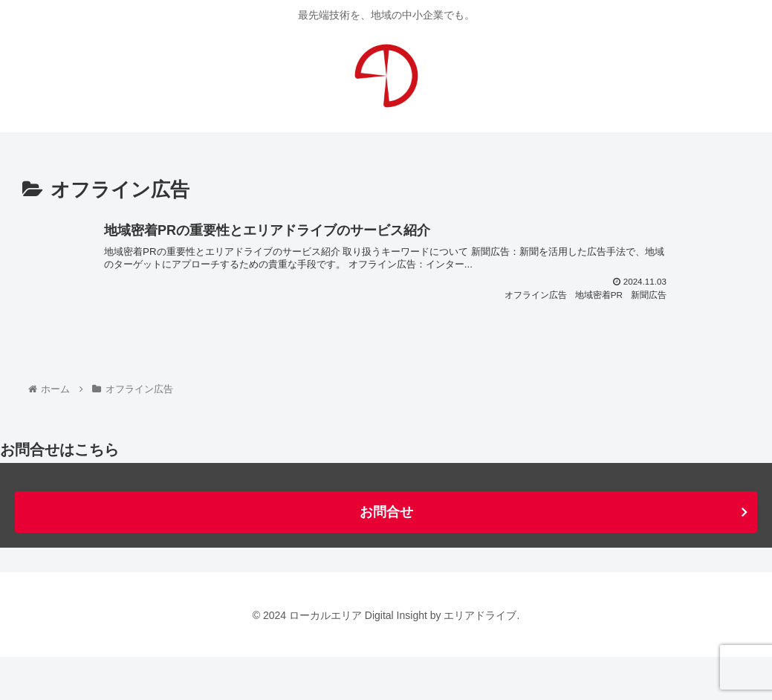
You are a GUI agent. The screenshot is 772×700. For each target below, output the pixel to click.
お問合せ (386, 556)
